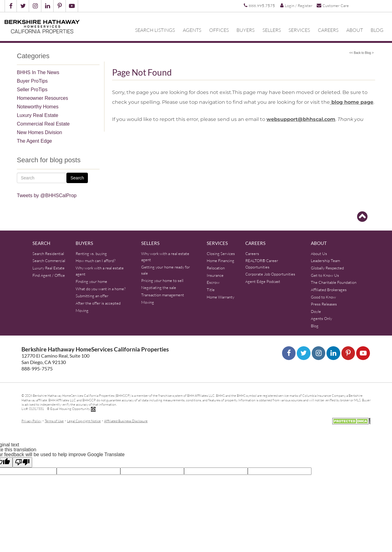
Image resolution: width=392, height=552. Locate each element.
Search (77, 178)
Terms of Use (54, 421)
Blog (377, 30)
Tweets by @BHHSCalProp (47, 195)
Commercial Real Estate (43, 124)
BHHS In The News (38, 72)
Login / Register (296, 6)
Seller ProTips (32, 90)
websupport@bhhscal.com (301, 119)
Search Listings (155, 30)
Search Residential (48, 253)
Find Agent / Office (49, 275)
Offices (219, 30)
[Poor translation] (22, 462)
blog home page (352, 102)
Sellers (272, 30)
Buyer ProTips (32, 81)
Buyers (245, 30)
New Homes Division (40, 132)
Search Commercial (49, 261)
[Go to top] (362, 217)
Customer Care (333, 5)
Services (299, 30)
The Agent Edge (34, 141)
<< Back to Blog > (362, 53)
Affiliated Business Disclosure (126, 421)
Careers (328, 30)
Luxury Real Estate (38, 115)
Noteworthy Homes (38, 107)
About (355, 30)
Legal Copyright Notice (84, 421)
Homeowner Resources (42, 98)
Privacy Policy (31, 421)
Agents (192, 30)
